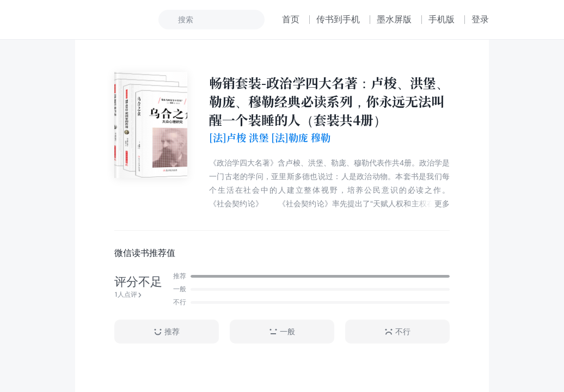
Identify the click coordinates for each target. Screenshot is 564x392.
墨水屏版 (394, 19)
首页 (291, 19)
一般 (282, 332)
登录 (480, 19)
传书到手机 (338, 19)
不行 (397, 332)
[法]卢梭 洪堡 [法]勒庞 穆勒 (270, 138)
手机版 (442, 19)
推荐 (167, 332)
